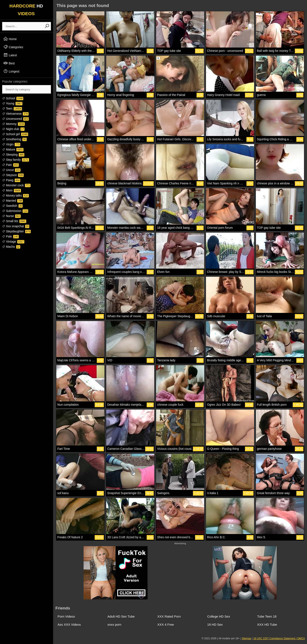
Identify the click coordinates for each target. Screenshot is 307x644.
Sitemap (246, 638)
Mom (12, 190)
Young (12, 103)
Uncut (11, 170)
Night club (13, 129)
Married (12, 201)
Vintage (13, 242)
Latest (10, 55)
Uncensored (15, 119)
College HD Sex (219, 616)
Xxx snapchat (16, 226)
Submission (15, 211)
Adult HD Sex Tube (121, 616)
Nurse (11, 216)
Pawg (11, 180)
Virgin (11, 144)
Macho (11, 247)
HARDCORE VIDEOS (26, 10)
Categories (13, 47)
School (13, 98)
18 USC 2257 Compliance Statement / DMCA (279, 638)
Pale (10, 236)
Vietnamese (15, 114)
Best (9, 63)
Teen (12, 109)
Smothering (14, 139)
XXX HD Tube (267, 624)
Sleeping (13, 155)
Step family (16, 160)
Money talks (15, 195)
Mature (13, 149)
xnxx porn (114, 624)
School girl (15, 134)
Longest (11, 71)
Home (10, 39)
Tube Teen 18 (267, 616)
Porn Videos (66, 616)
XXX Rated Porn (169, 616)
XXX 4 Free (166, 624)
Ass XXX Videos (69, 624)
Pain (10, 165)
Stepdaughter (16, 231)
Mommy (13, 124)
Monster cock (16, 185)
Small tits (14, 221)
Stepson (13, 175)
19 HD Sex (215, 624)
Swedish (12, 206)
